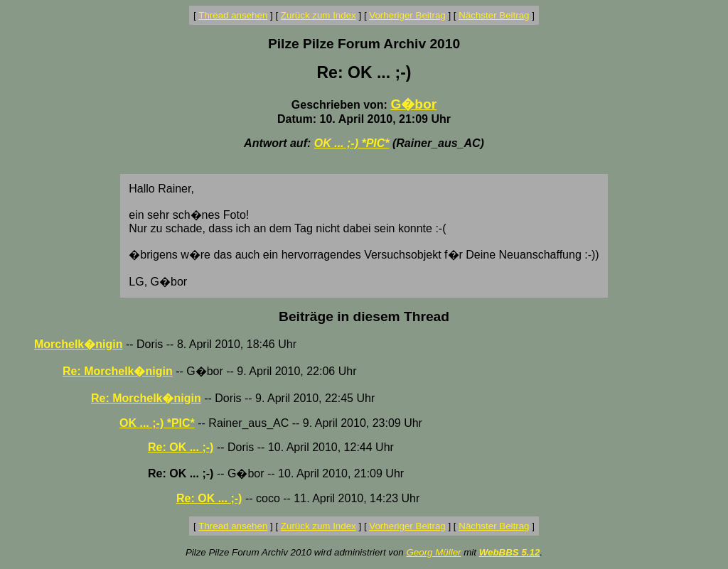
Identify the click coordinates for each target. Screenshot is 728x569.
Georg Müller (433, 552)
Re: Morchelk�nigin (118, 371)
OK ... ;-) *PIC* (352, 143)
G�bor (413, 104)
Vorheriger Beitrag (407, 15)
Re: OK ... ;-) (181, 447)
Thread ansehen (233, 15)
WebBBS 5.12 (510, 552)
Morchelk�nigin (78, 344)
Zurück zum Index (318, 15)
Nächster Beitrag (494, 15)
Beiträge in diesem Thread (364, 316)
